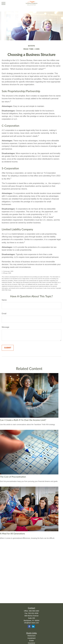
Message (5, 327)
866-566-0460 (34, 611)
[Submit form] (8, 348)
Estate (31, 641)
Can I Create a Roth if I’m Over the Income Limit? (23, 420)
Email (4, 314)
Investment (31, 638)
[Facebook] (29, 626)
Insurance (31, 643)
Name (4, 300)
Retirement (31, 636)
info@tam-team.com (31, 623)
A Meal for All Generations (12, 534)
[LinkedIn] (33, 626)
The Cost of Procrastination (13, 477)
